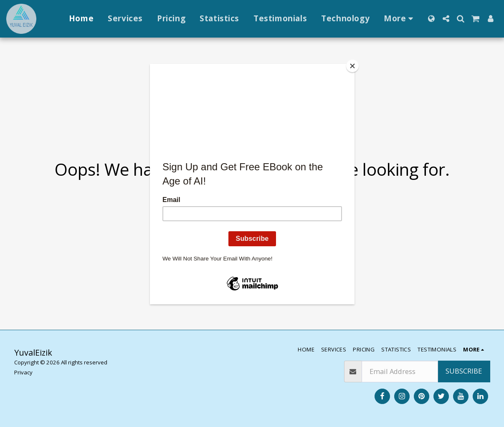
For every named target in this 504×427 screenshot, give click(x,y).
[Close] (352, 66)
